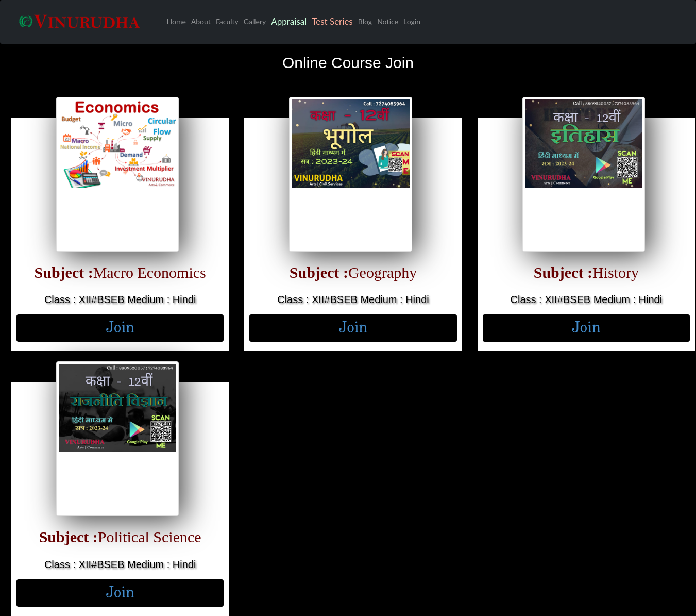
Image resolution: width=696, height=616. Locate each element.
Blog (365, 21)
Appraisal (289, 21)
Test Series (332, 21)
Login (412, 21)
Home (176, 21)
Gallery (255, 21)
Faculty (227, 21)
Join (120, 328)
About (201, 21)
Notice (388, 21)
